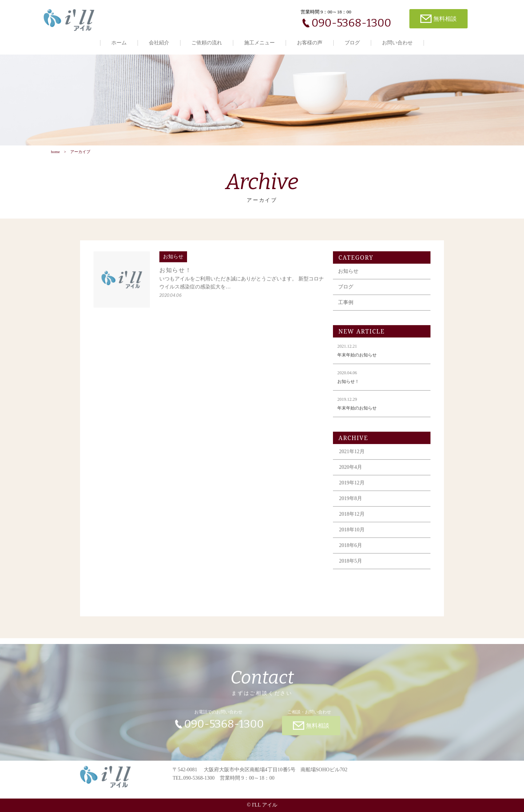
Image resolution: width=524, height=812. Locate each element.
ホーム (119, 43)
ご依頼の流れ (207, 43)
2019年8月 (351, 502)
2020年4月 (351, 471)
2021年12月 (352, 455)
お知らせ (348, 275)
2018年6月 (351, 549)
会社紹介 (159, 43)
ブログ (352, 43)
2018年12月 (352, 518)
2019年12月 (352, 486)
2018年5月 (351, 565)
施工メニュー (259, 43)
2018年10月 (352, 533)
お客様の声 (310, 43)
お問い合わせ (397, 43)
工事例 (346, 306)
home (55, 152)
